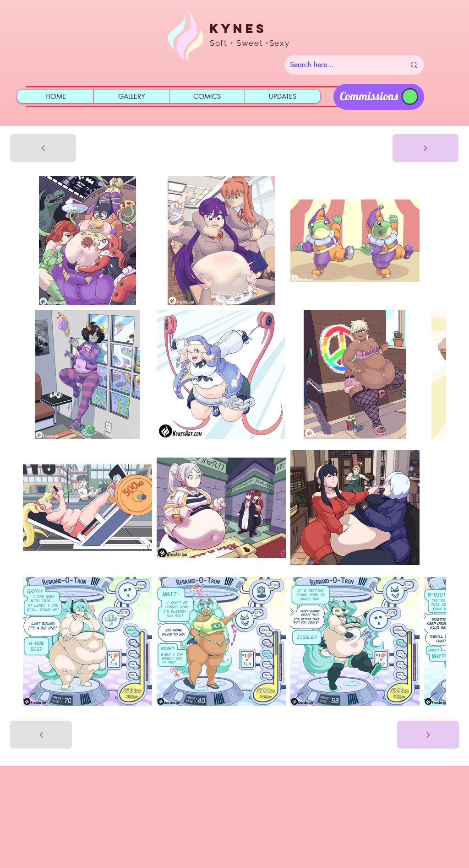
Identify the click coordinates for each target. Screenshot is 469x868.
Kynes (238, 28)
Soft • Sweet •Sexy (250, 43)
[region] (379, 97)
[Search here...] (341, 65)
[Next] (425, 148)
